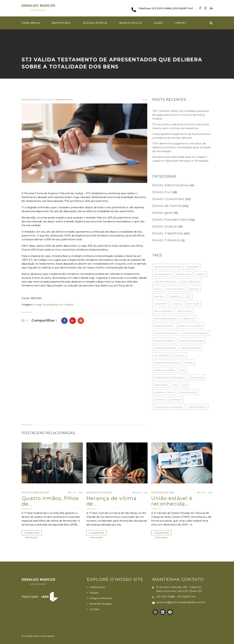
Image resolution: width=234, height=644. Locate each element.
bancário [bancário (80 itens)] (159, 296)
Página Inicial (31, 23)
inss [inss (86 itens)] (175, 385)
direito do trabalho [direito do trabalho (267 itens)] (164, 341)
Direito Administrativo (171, 185)
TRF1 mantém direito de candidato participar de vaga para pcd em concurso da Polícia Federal (181, 115)
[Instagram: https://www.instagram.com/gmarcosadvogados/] (155, 612)
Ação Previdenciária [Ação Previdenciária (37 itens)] (165, 282)
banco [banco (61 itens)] (158, 289)
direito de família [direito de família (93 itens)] (163, 326)
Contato (180, 23)
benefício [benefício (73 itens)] (175, 296)
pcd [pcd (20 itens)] (185, 385)
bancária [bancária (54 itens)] (194, 289)
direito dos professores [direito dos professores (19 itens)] (195, 333)
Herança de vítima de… (112, 501)
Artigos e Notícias (95, 23)
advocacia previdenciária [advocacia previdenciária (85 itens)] (168, 267)
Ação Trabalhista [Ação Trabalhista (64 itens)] (191, 282)
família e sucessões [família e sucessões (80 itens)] (164, 370)
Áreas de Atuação (130, 23)
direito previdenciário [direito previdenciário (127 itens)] (192, 341)
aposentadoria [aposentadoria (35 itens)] (162, 274)
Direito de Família (64, 100)
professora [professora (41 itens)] (176, 400)
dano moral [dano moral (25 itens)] (193, 304)
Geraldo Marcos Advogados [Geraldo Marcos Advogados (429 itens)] (169, 377)
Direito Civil (162, 192)
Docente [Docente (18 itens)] (180, 355)
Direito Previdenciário (170, 220)
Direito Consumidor (168, 199)
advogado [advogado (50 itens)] (193, 267)
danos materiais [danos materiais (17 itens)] (163, 311)
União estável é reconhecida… (172, 501)
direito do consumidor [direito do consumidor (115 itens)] (190, 326)
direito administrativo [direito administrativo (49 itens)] (166, 318)
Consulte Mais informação (32, 533)
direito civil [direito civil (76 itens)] (189, 318)
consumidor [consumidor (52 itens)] (161, 304)
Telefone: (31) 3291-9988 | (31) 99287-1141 (166, 8)
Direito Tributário (167, 240)
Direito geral (163, 213)
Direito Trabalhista (168, 233)
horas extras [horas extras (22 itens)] (197, 377)
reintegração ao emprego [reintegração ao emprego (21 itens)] (168, 407)
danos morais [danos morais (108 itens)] (184, 311)
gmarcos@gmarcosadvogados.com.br (181, 602)
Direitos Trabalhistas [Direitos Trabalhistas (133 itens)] (165, 348)
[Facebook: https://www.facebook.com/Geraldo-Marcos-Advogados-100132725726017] (170, 612)
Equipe (158, 23)
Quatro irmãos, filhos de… (50, 501)
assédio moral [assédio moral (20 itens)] (183, 274)
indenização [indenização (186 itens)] (161, 385)
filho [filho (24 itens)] (183, 370)
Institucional (61, 23)
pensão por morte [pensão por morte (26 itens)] (164, 392)
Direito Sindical (165, 227)
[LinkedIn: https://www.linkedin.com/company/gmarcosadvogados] (163, 612)
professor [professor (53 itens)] (159, 400)
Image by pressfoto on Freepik (54, 305)
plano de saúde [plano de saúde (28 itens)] (188, 392)
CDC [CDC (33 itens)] (188, 296)
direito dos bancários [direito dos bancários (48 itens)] (166, 333)
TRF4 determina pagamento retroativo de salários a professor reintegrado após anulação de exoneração (182, 147)
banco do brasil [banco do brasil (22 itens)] (175, 289)
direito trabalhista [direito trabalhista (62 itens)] (191, 348)
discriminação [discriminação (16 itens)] (162, 355)
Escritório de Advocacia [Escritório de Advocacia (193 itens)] (167, 363)
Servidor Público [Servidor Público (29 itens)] (197, 407)
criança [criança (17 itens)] (177, 304)
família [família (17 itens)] (189, 363)
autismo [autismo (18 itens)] (201, 274)
